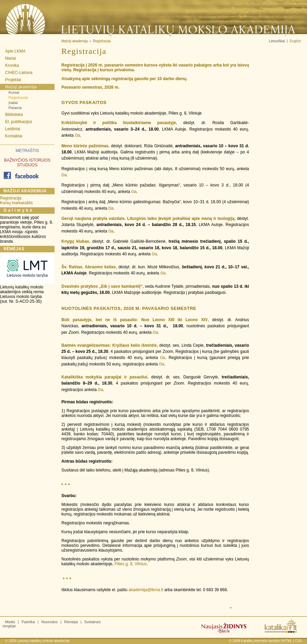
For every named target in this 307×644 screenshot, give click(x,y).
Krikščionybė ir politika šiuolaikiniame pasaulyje (119, 123)
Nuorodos (49, 622)
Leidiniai (13, 129)
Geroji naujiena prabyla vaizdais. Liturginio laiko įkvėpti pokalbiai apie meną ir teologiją (148, 219)
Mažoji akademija (21, 87)
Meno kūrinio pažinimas (85, 146)
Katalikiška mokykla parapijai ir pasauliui (104, 377)
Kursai (14, 92)
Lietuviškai (277, 41)
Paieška (28, 622)
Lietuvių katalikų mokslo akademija (43, 641)
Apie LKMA (15, 51)
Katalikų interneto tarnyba (260, 641)
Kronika (12, 65)
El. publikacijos (19, 122)
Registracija (18, 98)
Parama (15, 108)
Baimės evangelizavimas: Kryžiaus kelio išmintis (109, 345)
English (295, 41)
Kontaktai (14, 136)
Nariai (10, 58)
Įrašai (13, 103)
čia (77, 135)
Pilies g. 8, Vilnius (131, 564)
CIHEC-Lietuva (19, 73)
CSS (298, 641)
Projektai (13, 80)
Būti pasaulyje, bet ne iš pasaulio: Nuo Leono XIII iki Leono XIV (135, 320)
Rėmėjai (71, 622)
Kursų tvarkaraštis (16, 203)
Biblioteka (14, 115)
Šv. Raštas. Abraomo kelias (89, 267)
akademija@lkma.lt (146, 590)
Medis (10, 622)
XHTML (287, 641)
